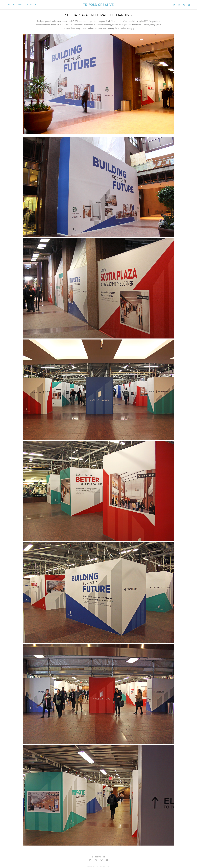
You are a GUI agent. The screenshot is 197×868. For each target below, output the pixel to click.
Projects (10, 5)
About (21, 5)
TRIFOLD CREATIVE (98, 5)
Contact (32, 5)
